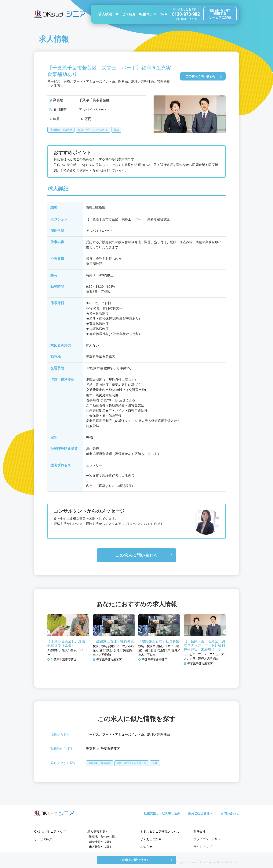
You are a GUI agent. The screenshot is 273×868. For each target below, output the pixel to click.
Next (226, 632)
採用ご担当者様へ (200, 813)
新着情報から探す (100, 842)
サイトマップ (202, 847)
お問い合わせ (230, 813)
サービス (93, 735)
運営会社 (199, 832)
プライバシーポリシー (209, 839)
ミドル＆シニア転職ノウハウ (160, 832)
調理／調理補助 (159, 735)
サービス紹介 (126, 14)
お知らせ (146, 847)
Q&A (163, 14)
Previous (47, 632)
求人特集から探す (100, 847)
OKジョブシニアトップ (50, 832)
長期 (116, 130)
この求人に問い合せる (136, 555)
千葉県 (91, 749)
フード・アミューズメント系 (123, 735)
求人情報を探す (98, 832)
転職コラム (148, 14)
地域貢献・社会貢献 (61, 130)
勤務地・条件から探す (103, 837)
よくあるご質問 (151, 839)
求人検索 (105, 14)
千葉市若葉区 (110, 749)
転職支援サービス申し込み (162, 813)
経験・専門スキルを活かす (93, 130)
